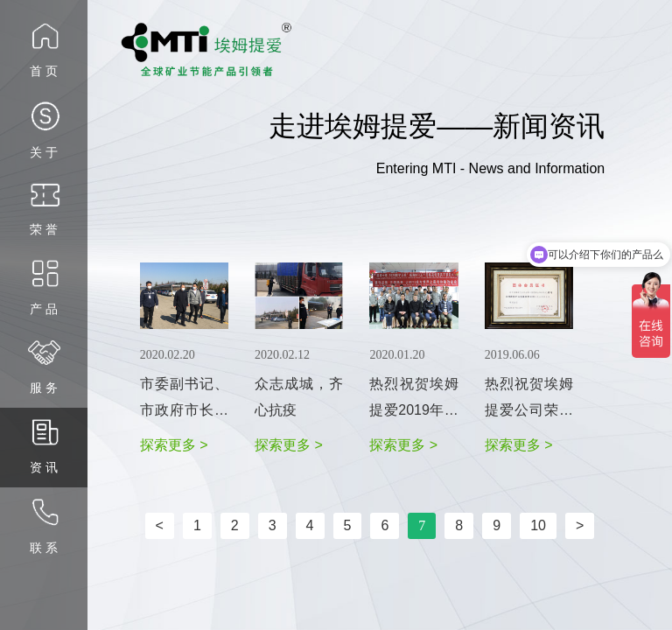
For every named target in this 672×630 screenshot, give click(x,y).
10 (538, 525)
